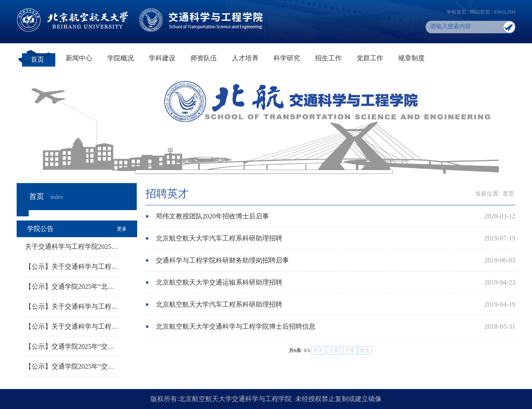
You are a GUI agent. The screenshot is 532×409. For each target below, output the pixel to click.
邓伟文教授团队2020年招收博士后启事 (212, 216)
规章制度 (411, 58)
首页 (37, 59)
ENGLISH (505, 12)
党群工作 (370, 58)
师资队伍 (204, 58)
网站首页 (480, 12)
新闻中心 (79, 58)
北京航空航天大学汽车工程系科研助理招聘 (219, 238)
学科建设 (162, 58)
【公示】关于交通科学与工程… (71, 266)
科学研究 (287, 58)
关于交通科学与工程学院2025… (71, 247)
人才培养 (245, 58)
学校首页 (456, 12)
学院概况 (121, 58)
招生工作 (328, 58)
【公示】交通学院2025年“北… (70, 286)
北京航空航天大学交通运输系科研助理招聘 (219, 282)
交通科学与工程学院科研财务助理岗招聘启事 (222, 260)
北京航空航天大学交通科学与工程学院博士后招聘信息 (236, 326)
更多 (122, 229)
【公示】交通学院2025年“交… (70, 346)
